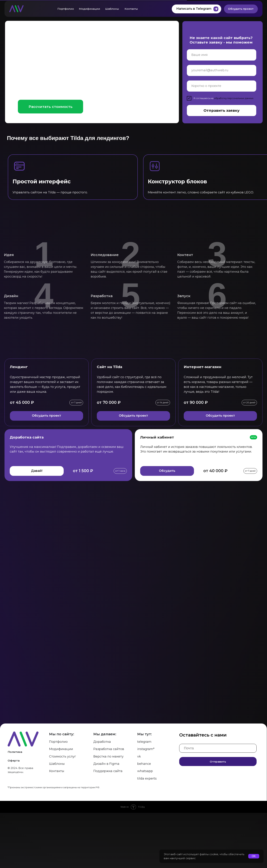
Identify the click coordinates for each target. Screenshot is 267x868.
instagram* (146, 804)
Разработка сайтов (109, 804)
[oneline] (222, 86)
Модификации (90, 9)
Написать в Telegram (194, 9)
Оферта (14, 816)
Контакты (131, 9)
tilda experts (147, 833)
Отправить (218, 817)
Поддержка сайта (108, 826)
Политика (15, 807)
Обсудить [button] (167, 471)
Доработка (102, 797)
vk (139, 811)
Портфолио (66, 9)
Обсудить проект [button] (46, 416)
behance (144, 819)
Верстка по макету (108, 811)
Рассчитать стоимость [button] (51, 107)
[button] (95, 107)
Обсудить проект (241, 9)
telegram (144, 797)
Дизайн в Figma (106, 819)
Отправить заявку (222, 110)
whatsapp (145, 826)
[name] (222, 55)
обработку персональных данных (234, 98)
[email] (222, 70)
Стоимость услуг (63, 811)
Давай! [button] (37, 471)
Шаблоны (112, 9)
